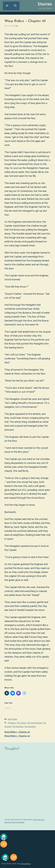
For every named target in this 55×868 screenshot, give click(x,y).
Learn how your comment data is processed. (24, 821)
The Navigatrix (18, 727)
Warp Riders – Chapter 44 (17, 736)
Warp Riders (12, 719)
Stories (45, 4)
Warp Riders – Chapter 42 (17, 732)
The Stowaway (30, 727)
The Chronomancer (35, 723)
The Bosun (12, 723)
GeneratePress (26, 864)
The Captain (21, 723)
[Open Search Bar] (15, 6)
